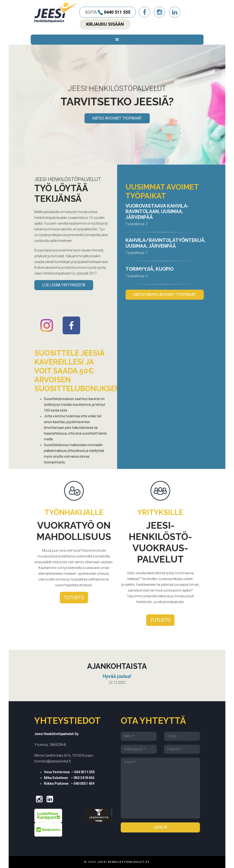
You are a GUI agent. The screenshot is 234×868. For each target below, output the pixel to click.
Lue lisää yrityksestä (64, 285)
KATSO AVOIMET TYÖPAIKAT (117, 118)
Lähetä (160, 827)
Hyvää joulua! (117, 676)
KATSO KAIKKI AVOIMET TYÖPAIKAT (165, 295)
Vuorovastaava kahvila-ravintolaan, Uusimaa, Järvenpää (157, 212)
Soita (108, 12)
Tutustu (74, 598)
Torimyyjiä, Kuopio (150, 269)
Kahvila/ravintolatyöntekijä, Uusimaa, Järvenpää (166, 243)
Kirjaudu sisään (105, 24)
